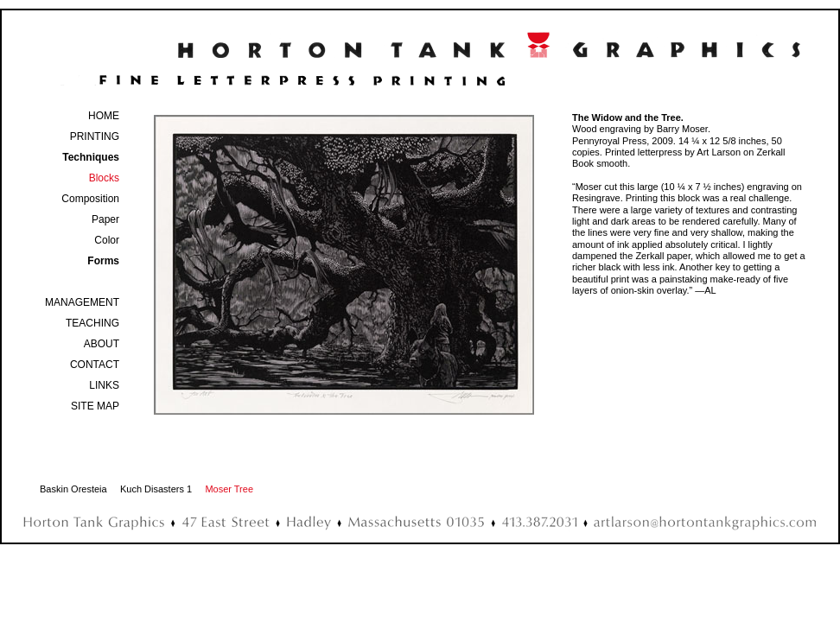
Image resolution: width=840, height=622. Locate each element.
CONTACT (95, 365)
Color (107, 240)
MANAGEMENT (82, 302)
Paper (105, 219)
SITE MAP (95, 406)
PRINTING (95, 136)
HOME (104, 116)
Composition (90, 199)
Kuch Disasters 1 (156, 489)
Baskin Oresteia (73, 489)
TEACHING (92, 323)
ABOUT (102, 344)
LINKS (104, 385)
